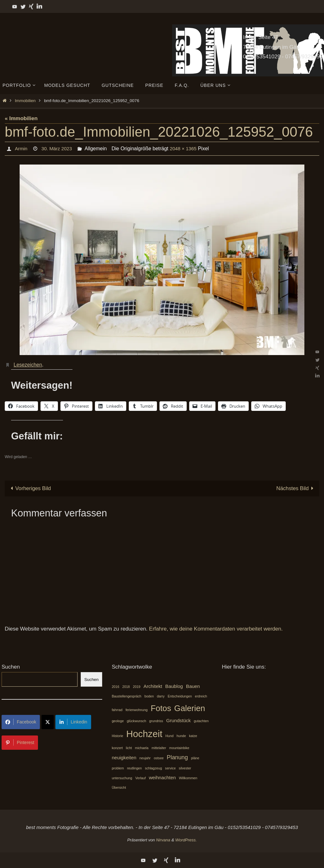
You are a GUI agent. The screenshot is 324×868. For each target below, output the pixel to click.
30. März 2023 (58, 149)
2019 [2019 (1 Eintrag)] (137, 687)
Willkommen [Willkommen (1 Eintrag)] (188, 778)
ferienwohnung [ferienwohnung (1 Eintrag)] (137, 710)
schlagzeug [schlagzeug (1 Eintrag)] (153, 768)
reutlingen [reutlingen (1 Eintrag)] (134, 768)
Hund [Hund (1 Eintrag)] (169, 736)
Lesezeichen (28, 365)
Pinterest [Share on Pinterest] (20, 743)
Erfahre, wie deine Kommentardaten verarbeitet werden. (216, 629)
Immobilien (25, 101)
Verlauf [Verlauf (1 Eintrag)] (140, 778)
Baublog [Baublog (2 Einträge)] (174, 686)
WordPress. (186, 840)
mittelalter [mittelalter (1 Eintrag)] (159, 748)
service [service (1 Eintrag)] (171, 768)
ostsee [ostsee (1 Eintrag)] (159, 758)
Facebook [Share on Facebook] (21, 722)
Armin (21, 149)
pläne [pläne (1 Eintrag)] (195, 758)
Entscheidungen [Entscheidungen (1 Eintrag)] (180, 696)
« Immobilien (21, 118)
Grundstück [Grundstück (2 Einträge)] (178, 721)
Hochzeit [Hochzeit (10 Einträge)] (144, 734)
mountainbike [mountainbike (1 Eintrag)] (179, 748)
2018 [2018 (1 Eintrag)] (126, 687)
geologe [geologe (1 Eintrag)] (118, 721)
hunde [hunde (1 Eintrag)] (181, 736)
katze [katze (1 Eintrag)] (193, 736)
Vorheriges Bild (30, 488)
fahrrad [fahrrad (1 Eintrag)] (117, 710)
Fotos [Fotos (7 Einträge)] (161, 708)
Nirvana (163, 840)
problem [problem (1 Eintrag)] (118, 768)
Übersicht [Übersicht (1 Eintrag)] (119, 788)
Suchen (11, 667)
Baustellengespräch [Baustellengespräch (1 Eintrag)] (127, 696)
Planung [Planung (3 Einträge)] (177, 758)
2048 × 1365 (186, 149)
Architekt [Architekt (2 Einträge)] (153, 686)
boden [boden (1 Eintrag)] (149, 696)
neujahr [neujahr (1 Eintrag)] (145, 758)
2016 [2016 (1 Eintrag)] (115, 687)
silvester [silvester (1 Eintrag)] (185, 768)
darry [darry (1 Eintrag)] (161, 696)
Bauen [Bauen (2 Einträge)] (193, 686)
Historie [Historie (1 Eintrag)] (117, 736)
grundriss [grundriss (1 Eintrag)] (156, 721)
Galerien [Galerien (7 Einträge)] (190, 708)
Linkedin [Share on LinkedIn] (73, 722)
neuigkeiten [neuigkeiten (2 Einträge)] (124, 758)
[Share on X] (48, 722)
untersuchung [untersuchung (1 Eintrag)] (122, 778)
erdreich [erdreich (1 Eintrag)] (201, 696)
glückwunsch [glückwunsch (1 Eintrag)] (137, 721)
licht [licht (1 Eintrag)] (129, 748)
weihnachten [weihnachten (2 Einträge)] (162, 777)
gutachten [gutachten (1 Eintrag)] (201, 721)
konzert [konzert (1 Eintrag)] (117, 748)
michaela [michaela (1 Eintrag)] (142, 748)
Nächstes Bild (296, 488)
